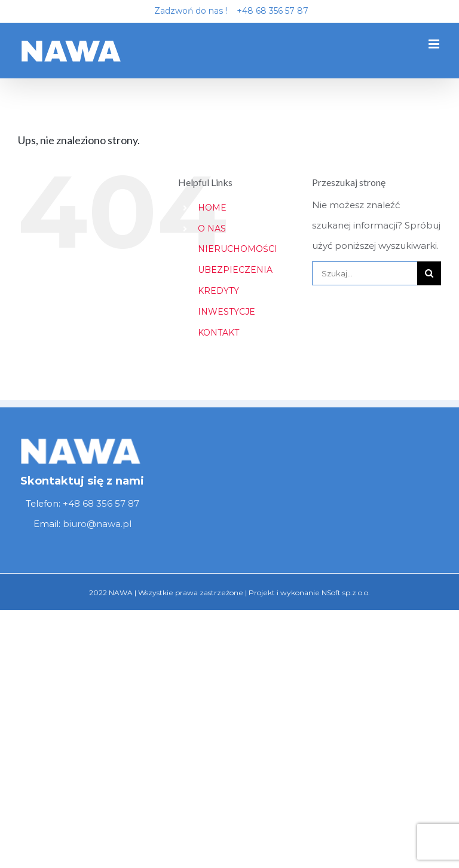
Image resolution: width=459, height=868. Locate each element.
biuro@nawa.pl (97, 524)
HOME (212, 208)
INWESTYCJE (227, 312)
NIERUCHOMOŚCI (238, 249)
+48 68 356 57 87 (269, 11)
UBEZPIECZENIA (235, 270)
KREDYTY (218, 291)
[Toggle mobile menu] (435, 44)
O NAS (212, 229)
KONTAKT (218, 333)
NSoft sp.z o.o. (346, 593)
